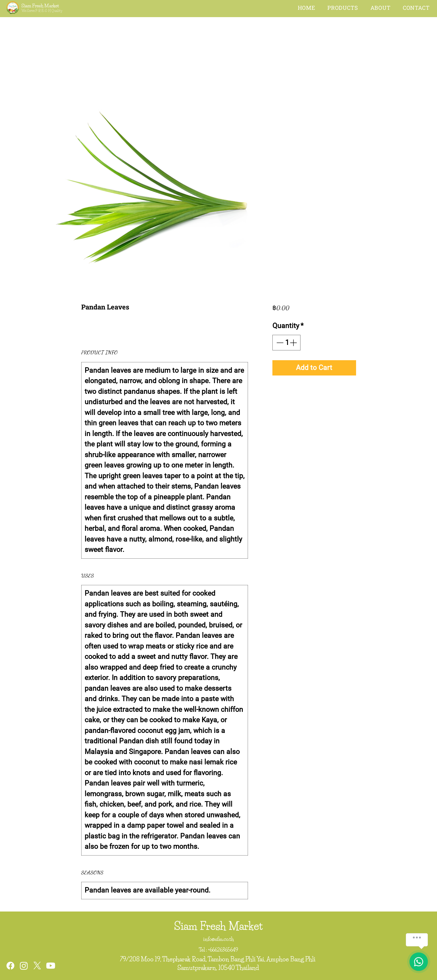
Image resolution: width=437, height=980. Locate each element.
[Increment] (294, 343)
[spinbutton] (287, 343)
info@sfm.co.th (218, 939)
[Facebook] (10, 966)
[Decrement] (279, 343)
